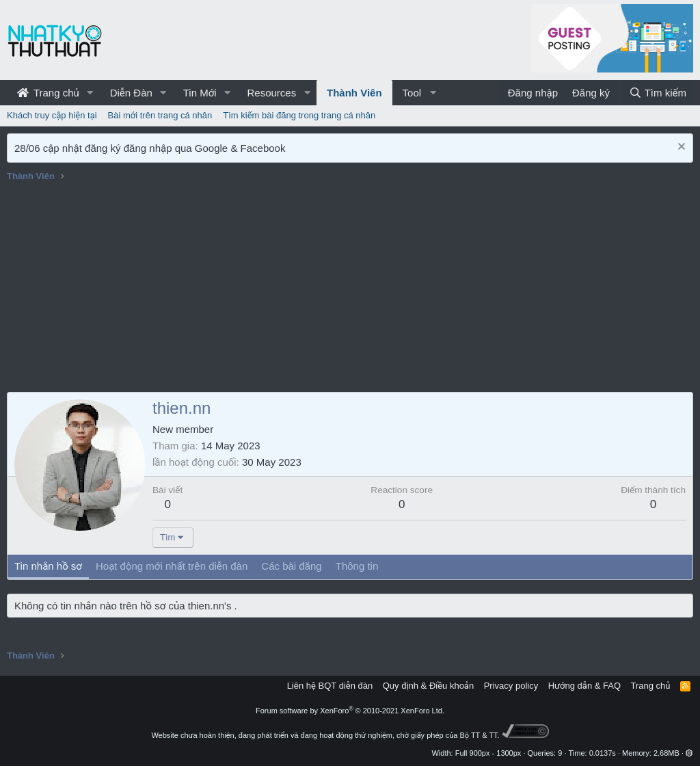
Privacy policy (511, 686)
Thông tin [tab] (357, 566)
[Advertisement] (350, 289)
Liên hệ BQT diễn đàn (330, 686)
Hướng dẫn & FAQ (584, 686)
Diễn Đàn (131, 93)
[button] (90, 93)
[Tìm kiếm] (658, 93)
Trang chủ (48, 93)
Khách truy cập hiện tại (52, 115)
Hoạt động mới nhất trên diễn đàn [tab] (172, 566)
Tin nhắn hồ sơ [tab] (48, 566)
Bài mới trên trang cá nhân (160, 115)
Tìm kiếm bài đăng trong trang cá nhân (299, 115)
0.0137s (603, 753)
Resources (271, 93)
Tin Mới (200, 93)
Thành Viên (354, 93)
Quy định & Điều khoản (428, 686)
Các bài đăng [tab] (291, 566)
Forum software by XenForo (350, 711)
